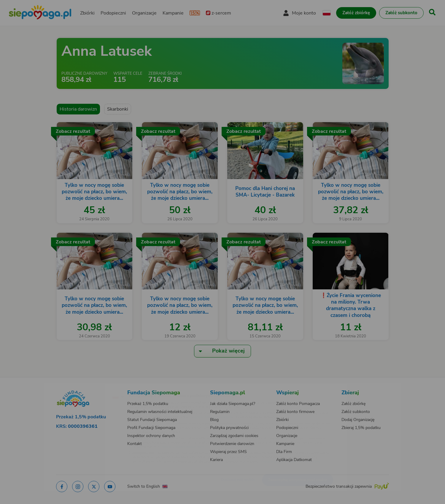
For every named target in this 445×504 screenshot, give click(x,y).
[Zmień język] (92, 387)
